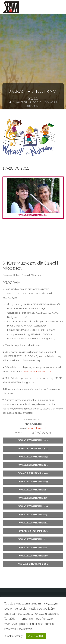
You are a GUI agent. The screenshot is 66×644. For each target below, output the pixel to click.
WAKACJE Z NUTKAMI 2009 (33, 564)
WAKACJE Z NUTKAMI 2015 (33, 515)
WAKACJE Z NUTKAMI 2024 (33, 449)
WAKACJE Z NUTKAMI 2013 (33, 531)
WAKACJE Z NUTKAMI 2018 (33, 490)
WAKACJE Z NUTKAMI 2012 (33, 539)
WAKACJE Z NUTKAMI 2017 (33, 498)
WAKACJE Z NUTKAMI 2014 (33, 523)
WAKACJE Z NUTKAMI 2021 (33, 465)
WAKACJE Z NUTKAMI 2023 (33, 457)
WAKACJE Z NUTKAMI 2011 (33, 197)
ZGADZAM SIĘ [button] (36, 636)
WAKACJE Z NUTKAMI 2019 (33, 482)
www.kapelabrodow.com (37, 371)
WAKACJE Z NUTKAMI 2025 (33, 440)
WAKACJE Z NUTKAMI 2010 (33, 556)
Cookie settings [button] (14, 636)
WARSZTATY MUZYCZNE (28, 102)
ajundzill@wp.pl (37, 428)
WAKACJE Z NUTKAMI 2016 (33, 506)
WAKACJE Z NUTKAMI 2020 (33, 473)
